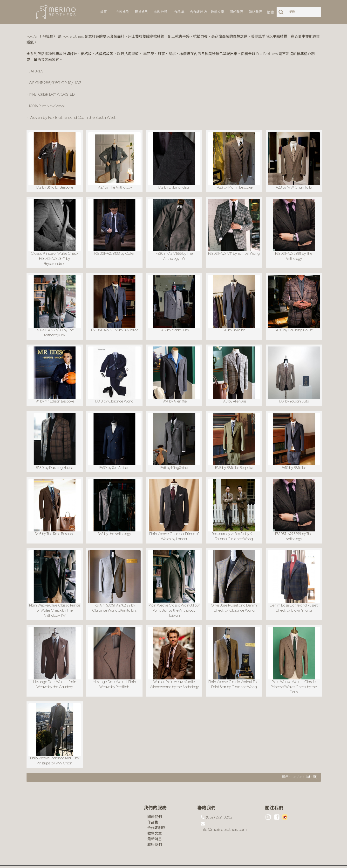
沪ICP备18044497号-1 (82, 861)
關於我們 (155, 805)
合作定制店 (156, 816)
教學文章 (155, 822)
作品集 (153, 810)
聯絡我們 (155, 833)
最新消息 (155, 827)
